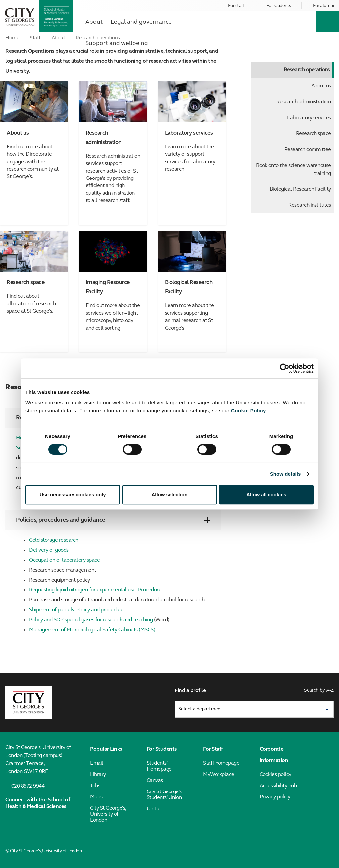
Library (98, 775)
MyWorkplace (219, 775)
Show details (286, 474)
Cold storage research (54, 540)
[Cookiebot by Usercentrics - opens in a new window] (285, 368)
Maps (96, 797)
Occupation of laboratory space (64, 560)
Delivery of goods (49, 550)
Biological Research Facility (300, 189)
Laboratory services (309, 118)
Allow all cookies (266, 495)
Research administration (304, 102)
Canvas (155, 781)
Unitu (153, 809)
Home (12, 38)
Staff (35, 38)
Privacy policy (275, 797)
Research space (314, 134)
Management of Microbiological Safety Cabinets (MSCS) (92, 630)
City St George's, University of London (108, 814)
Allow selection (169, 495)
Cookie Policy (248, 410)
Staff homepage (221, 763)
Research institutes (310, 205)
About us (321, 86)
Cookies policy (275, 775)
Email (97, 763)
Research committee (308, 150)
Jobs (95, 786)
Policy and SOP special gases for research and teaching (91, 620)
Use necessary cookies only (73, 495)
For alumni (323, 6)
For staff (236, 6)
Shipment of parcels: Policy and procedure (76, 610)
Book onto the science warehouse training (293, 170)
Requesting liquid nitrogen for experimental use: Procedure (95, 590)
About (58, 38)
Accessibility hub (278, 786)
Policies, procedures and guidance (113, 520)
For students (279, 6)
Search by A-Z (319, 691)
